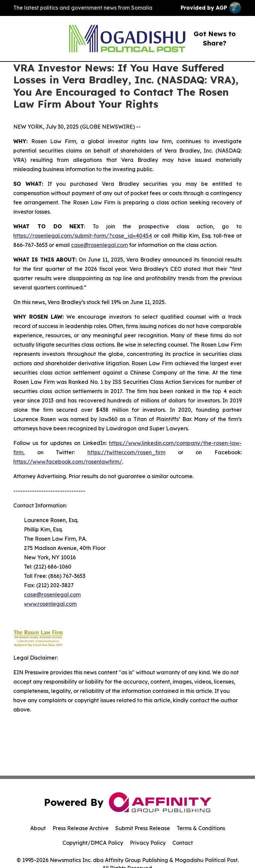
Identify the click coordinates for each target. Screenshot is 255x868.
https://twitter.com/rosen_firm (126, 452)
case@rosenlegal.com (99, 245)
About (38, 828)
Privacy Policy (148, 843)
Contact (183, 843)
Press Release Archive (81, 828)
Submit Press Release (143, 828)
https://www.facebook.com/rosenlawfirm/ (68, 462)
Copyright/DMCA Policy (93, 843)
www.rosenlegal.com (50, 604)
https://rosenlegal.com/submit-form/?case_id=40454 (83, 236)
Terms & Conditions (201, 828)
